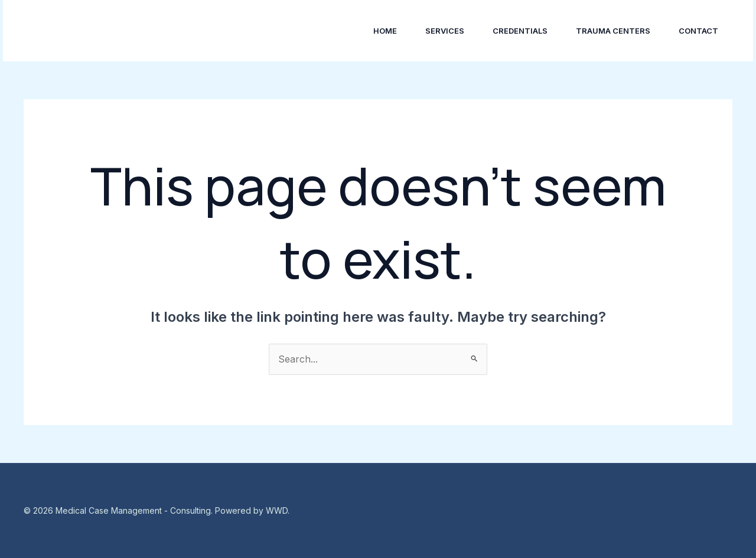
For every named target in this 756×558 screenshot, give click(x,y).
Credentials (520, 31)
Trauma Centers (613, 31)
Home (385, 31)
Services (445, 31)
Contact (698, 31)
